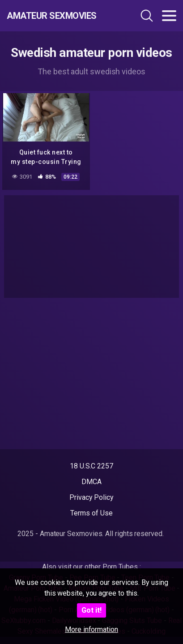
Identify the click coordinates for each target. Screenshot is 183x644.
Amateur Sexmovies (52, 16)
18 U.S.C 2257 (91, 466)
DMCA (91, 482)
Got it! (91, 610)
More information (91, 629)
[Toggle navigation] (169, 16)
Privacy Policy (91, 497)
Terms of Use (91, 513)
